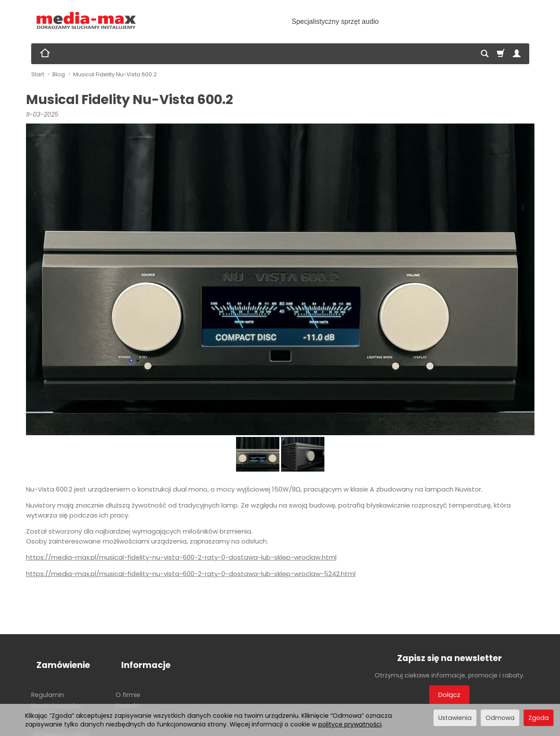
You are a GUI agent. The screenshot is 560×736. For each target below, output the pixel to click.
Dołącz (449, 695)
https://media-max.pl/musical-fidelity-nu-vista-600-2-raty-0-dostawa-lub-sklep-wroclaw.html (181, 557)
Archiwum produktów (148, 703)
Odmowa (500, 718)
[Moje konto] (517, 54)
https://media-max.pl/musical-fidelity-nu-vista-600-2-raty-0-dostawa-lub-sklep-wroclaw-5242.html (191, 574)
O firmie (128, 681)
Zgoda (539, 718)
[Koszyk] (501, 54)
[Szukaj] (485, 54)
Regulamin (48, 681)
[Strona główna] (86, 21)
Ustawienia (455, 718)
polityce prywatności (350, 724)
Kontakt (128, 692)
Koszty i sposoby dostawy (56, 695)
